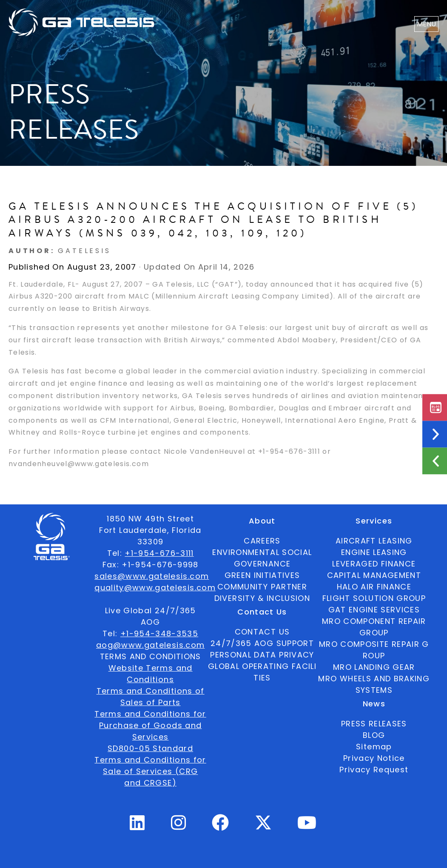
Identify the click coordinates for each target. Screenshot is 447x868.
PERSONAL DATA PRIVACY (262, 655)
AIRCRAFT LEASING (374, 541)
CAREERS (262, 541)
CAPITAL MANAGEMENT (374, 575)
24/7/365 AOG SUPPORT (262, 643)
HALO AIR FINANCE (374, 587)
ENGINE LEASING (374, 552)
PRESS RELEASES (374, 724)
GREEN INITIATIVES (262, 575)
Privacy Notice (374, 758)
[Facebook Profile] (221, 826)
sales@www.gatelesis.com (152, 576)
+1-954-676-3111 (159, 553)
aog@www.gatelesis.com (150, 645)
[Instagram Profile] (179, 826)
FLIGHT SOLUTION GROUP (374, 598)
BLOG (374, 735)
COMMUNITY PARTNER (262, 587)
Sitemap (374, 747)
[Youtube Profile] (307, 826)
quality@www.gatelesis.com (155, 588)
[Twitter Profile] (263, 828)
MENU (426, 24)
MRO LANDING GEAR (374, 667)
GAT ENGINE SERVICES (374, 610)
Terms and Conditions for (150, 714)
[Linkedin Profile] (137, 826)
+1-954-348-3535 (159, 633)
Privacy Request (374, 770)
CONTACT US (262, 632)
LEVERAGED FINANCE (374, 564)
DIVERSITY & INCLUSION (262, 598)
